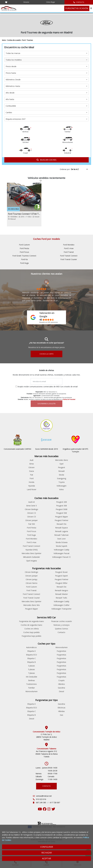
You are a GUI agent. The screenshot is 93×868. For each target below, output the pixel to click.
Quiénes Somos (62, 629)
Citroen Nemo (32, 583)
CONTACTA (79, 2)
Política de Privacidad (69, 399)
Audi (32, 460)
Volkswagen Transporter (61, 609)
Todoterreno (31, 684)
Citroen (31, 467)
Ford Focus (24, 252)
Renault (62, 471)
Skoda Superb (62, 546)
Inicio (4, 40)
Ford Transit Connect (69, 256)
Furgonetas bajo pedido (31, 636)
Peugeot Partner (62, 520)
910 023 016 (41, 799)
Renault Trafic (61, 598)
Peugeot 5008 (62, 509)
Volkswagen (62, 486)
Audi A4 (31, 502)
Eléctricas (62, 708)
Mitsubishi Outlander (31, 557)
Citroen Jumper (31, 520)
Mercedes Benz (62, 460)
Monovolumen (31, 691)
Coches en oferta (32, 629)
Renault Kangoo (61, 590)
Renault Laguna (62, 531)
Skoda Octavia (62, 542)
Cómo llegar (51, 2)
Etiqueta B (31, 662)
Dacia (31, 471)
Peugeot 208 (62, 502)
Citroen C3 (32, 513)
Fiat (32, 475)
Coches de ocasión (14, 40)
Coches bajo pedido (31, 632)
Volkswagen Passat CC (62, 557)
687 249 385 (41, 803)
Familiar (31, 688)
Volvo (61, 489)
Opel (61, 464)
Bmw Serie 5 (32, 506)
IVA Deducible (31, 677)
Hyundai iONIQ (32, 550)
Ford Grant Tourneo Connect (24, 256)
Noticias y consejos (62, 625)
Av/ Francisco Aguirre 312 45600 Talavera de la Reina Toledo (46, 754)
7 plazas (31, 673)
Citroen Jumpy (31, 579)
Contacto (61, 632)
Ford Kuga (24, 263)
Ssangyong (62, 478)
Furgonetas (61, 651)
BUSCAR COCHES (47, 160)
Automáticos (31, 647)
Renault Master (62, 594)
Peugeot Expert (61, 576)
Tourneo (30, 40)
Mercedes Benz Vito (32, 605)
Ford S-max (69, 248)
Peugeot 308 (62, 506)
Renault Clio (62, 524)
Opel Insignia (31, 561)
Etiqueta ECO (31, 655)
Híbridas (61, 711)
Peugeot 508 (62, 513)
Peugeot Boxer (61, 572)
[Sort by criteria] (79, 169)
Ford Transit (69, 252)
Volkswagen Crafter (61, 605)
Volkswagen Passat (62, 553)
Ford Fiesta (24, 248)
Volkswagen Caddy (62, 550)
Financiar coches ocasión (62, 621)
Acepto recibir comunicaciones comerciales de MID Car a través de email (48, 387)
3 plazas (31, 666)
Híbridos (62, 684)
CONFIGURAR (47, 847)
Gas (62, 715)
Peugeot (62, 467)
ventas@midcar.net (44, 796)
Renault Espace (62, 528)
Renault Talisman (61, 535)
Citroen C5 (32, 517)
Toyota (62, 482)
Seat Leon (61, 539)
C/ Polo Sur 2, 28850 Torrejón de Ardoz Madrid (46, 737)
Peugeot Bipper (62, 517)
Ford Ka (24, 259)
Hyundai (32, 486)
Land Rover (32, 489)
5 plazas (31, 669)
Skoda (61, 475)
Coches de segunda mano (31, 625)
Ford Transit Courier (69, 259)
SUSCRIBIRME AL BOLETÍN (47, 404)
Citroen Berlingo (31, 509)
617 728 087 (55, 803)
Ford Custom (24, 245)
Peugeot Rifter (61, 583)
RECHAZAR (47, 853)
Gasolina (61, 688)
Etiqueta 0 (31, 651)
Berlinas (32, 680)
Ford (24, 40)
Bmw (32, 464)
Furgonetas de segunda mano (31, 621)
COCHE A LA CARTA (47, 354)
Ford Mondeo (69, 245)
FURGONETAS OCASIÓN (77, 8)
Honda (31, 482)
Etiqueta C (32, 658)
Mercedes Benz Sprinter (31, 553)
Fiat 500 (32, 524)
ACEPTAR (47, 859)
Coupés (62, 680)
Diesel (61, 691)
